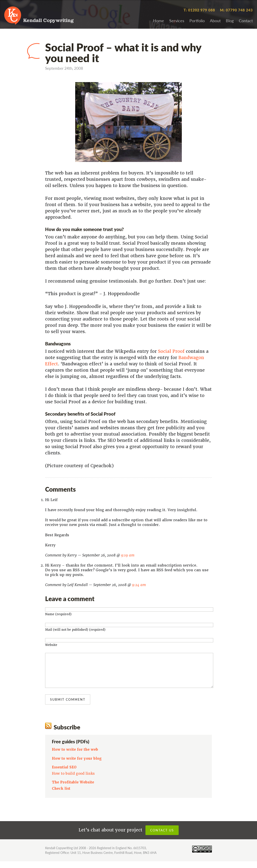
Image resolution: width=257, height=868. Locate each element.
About (215, 21)
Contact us (162, 837)
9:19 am (128, 555)
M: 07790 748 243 (236, 10)
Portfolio (197, 21)
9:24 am (139, 585)
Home (159, 21)
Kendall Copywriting (49, 21)
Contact (246, 21)
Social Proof (171, 351)
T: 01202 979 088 (199, 10)
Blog (230, 21)
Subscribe (67, 734)
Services (177, 21)
